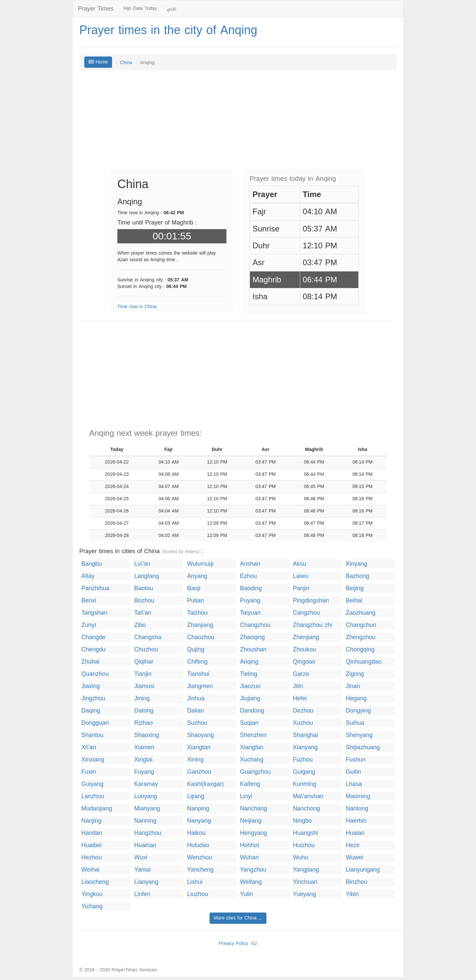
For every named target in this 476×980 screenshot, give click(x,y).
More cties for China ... (238, 918)
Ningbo (302, 821)
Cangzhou (306, 613)
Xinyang (357, 564)
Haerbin (356, 821)
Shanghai (305, 735)
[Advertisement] (238, 123)
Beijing (355, 588)
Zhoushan (253, 650)
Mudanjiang (97, 809)
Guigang (304, 772)
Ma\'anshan (308, 796)
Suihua (355, 723)
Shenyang (359, 735)
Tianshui (198, 674)
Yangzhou (253, 870)
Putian (196, 601)
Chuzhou (146, 650)
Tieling (249, 674)
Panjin (301, 588)
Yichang (92, 906)
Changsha (148, 637)
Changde (93, 637)
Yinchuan (305, 882)
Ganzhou (199, 772)
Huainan (145, 845)
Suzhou (197, 723)
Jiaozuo (250, 686)
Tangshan (94, 613)
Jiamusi (144, 686)
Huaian (355, 833)
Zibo (140, 625)
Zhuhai (90, 662)
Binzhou (357, 882)
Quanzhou (95, 674)
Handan (92, 833)
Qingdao (304, 662)
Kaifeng (250, 784)
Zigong (355, 674)
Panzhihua (95, 588)
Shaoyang (200, 735)
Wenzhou (200, 857)
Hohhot (250, 845)
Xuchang (252, 760)
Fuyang (144, 772)
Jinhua (196, 698)
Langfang (147, 576)
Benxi (89, 601)
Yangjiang (306, 870)
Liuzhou (198, 894)
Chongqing (360, 650)
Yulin (246, 894)
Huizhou (304, 845)
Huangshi (305, 833)
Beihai (354, 601)
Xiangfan (252, 747)
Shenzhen (253, 735)
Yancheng (200, 870)
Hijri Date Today (140, 8)
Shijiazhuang (363, 747)
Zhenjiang (306, 637)
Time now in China (137, 307)
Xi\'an (89, 747)
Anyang (197, 576)
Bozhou (144, 601)
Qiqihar (144, 662)
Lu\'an (142, 564)
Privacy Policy (233, 943)
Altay (88, 576)
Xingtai (143, 760)
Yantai (142, 870)
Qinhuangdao (364, 662)
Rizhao (143, 723)
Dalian (196, 711)
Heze (353, 845)
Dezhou (303, 711)
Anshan (250, 564)
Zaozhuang (361, 613)
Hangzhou (148, 833)
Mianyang (147, 809)
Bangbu (92, 564)
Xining (195, 760)
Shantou (92, 735)
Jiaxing (91, 686)
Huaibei (91, 845)
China (126, 63)
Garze (301, 674)
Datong (144, 711)
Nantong (357, 809)
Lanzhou (93, 796)
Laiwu (301, 576)
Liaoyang (146, 882)
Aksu (299, 564)
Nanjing (91, 821)
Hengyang (254, 833)
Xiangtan (199, 747)
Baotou (144, 588)
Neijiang (251, 821)
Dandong (252, 711)
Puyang (250, 601)
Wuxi (141, 857)
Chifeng (197, 662)
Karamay (146, 784)
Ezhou (248, 576)
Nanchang (254, 809)
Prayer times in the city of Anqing (168, 30)
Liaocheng (95, 882)
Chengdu (93, 650)
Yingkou (92, 894)
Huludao (198, 845)
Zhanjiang (200, 625)
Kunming (305, 784)
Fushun (356, 760)
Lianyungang (363, 870)
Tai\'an (143, 613)
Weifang (251, 882)
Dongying (358, 711)
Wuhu (301, 857)
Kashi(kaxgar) (205, 784)
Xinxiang (93, 760)
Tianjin (143, 674)
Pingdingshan (311, 601)
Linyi (246, 796)
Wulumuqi (200, 564)
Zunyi (89, 625)
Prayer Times (96, 9)
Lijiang (196, 796)
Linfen (142, 894)
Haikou (196, 833)
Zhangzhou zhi (313, 625)
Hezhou (92, 857)
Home (98, 62)
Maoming (358, 796)
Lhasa (354, 784)
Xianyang (305, 747)
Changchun (361, 625)
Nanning (145, 821)
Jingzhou (93, 698)
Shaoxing (147, 735)
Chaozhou (201, 637)
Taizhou (197, 613)
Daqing (91, 711)
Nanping (198, 809)
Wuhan (249, 857)
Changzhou (255, 625)
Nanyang (199, 821)
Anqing (249, 662)
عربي (172, 8)
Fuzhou (303, 760)
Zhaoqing (252, 637)
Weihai (90, 870)
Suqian (249, 723)
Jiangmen (200, 686)
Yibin (352, 894)
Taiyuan (250, 613)
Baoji (194, 588)
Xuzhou (303, 723)
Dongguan (95, 723)
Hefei (300, 698)
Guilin (353, 772)
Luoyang (146, 796)
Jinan (353, 686)
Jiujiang (250, 698)
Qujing (196, 650)
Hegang (356, 698)
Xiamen (144, 747)
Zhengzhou (361, 637)
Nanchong (306, 809)
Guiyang (92, 784)
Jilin (298, 686)
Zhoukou (304, 650)
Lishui (195, 882)
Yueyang (304, 894)
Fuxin (89, 772)
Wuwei (355, 857)
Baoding (251, 588)
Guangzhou (255, 772)
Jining (142, 698)
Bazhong (357, 576)
